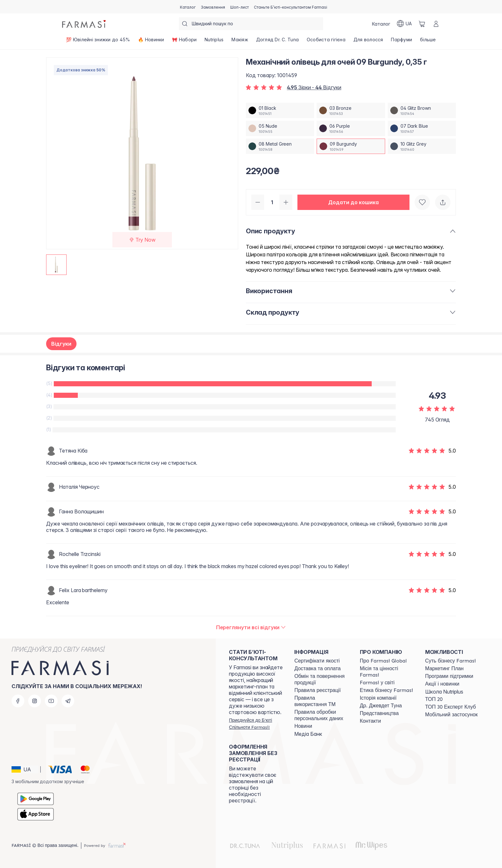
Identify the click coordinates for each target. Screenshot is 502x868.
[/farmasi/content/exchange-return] (321, 679)
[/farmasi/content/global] (383, 661)
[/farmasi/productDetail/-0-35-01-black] (280, 110)
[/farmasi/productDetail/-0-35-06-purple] (351, 128)
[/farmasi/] (85, 24)
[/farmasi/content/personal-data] (321, 715)
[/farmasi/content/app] (451, 715)
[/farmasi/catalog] (188, 7)
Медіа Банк (308, 734)
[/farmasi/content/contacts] (370, 721)
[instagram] (35, 701)
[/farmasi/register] (213, 7)
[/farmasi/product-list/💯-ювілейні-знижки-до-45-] (98, 42)
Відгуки (61, 344)
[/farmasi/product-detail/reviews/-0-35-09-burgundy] (251, 627)
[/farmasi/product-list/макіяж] (240, 42)
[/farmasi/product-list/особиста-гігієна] (326, 42)
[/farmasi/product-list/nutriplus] (214, 42)
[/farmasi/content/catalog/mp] (444, 669)
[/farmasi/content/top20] (434, 699)
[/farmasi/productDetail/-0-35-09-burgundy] (351, 146)
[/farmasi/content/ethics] (386, 690)
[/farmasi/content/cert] (317, 661)
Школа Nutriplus (444, 692)
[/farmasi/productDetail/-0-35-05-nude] (280, 128)
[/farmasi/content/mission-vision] (387, 672)
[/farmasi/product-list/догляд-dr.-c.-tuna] (277, 42)
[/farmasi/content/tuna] (381, 706)
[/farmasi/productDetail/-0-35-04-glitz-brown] (422, 110)
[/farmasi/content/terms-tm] (321, 701)
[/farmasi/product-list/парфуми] (402, 42)
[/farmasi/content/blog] (303, 726)
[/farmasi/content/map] (379, 713)
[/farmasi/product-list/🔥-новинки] (151, 42)
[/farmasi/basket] (422, 24)
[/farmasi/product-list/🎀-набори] (184, 42)
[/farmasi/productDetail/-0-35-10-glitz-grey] (422, 146)
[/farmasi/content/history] (378, 698)
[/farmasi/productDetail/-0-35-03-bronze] (351, 110)
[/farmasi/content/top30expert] (451, 707)
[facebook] (18, 701)
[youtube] (51, 701)
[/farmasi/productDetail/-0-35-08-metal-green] (280, 146)
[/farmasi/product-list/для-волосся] (368, 42)
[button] (353, 202)
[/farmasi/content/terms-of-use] (317, 690)
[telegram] (68, 701)
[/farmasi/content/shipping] (317, 669)
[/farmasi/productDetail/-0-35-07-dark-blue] (422, 128)
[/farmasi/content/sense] (450, 661)
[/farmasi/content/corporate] (377, 683)
